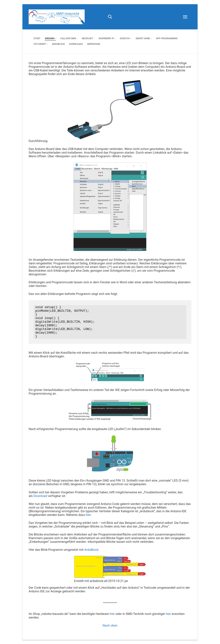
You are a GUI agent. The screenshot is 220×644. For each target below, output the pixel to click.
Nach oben (110, 625)
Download (40, 496)
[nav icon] (185, 17)
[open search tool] (110, 17)
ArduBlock (91, 550)
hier (88, 515)
